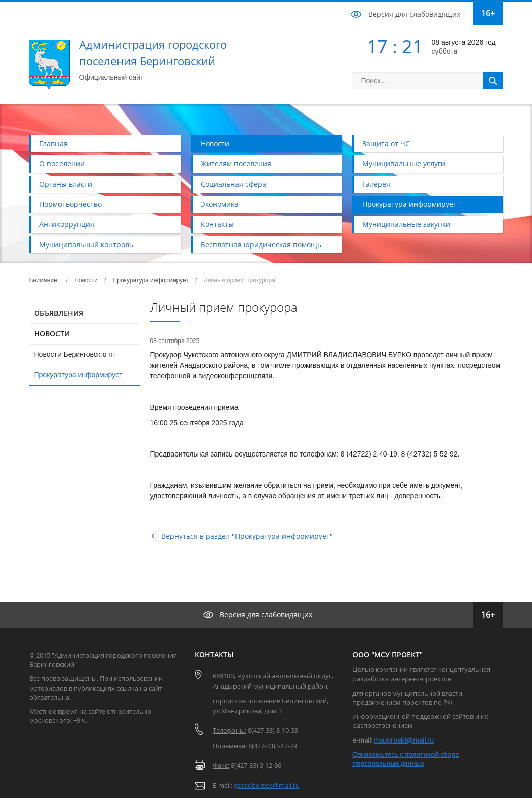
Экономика (220, 204)
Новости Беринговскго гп (75, 354)
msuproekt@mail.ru (404, 740)
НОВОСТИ (52, 334)
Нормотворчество (71, 204)
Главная (53, 144)
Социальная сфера (233, 184)
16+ (488, 13)
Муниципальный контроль (86, 244)
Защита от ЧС (386, 144)
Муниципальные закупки (406, 224)
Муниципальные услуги (404, 164)
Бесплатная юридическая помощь (261, 244)
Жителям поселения (236, 164)
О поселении (62, 164)
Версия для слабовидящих (414, 14)
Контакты (217, 224)
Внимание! (44, 280)
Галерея (376, 184)
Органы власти (66, 184)
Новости (215, 144)
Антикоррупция (67, 224)
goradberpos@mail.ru (267, 785)
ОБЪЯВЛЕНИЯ (59, 313)
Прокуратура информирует (409, 204)
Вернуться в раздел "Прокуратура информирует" (247, 536)
